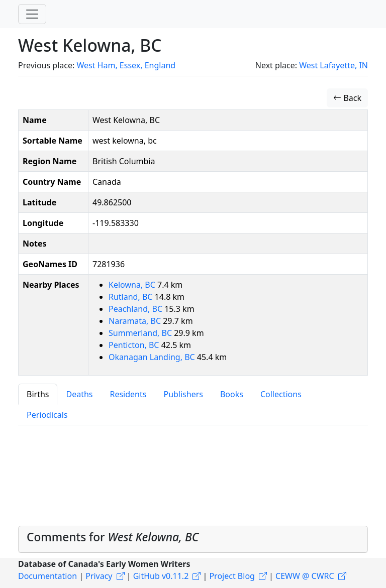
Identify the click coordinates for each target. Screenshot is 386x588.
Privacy (99, 576)
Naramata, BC (136, 321)
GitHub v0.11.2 (161, 576)
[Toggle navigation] (32, 14)
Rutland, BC (132, 297)
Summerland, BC (141, 333)
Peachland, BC (136, 309)
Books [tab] (232, 394)
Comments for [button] (113, 537)
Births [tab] (38, 394)
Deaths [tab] (79, 394)
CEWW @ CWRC (305, 576)
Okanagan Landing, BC (153, 357)
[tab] (193, 539)
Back (347, 98)
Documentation (47, 576)
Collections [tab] (281, 394)
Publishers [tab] (183, 394)
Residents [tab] (128, 394)
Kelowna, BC (133, 285)
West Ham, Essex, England (126, 65)
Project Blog (232, 576)
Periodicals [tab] (47, 415)
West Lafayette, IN (333, 65)
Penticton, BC (135, 345)
